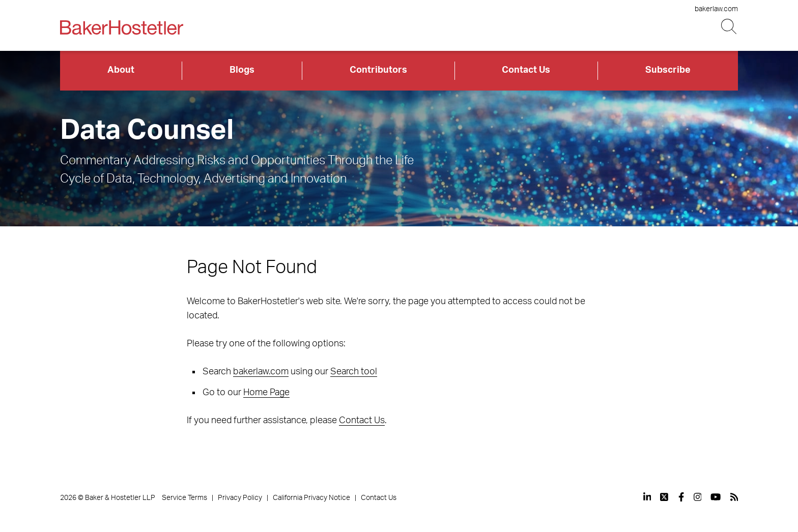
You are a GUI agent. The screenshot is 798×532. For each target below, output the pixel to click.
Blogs (242, 70)
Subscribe (668, 70)
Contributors (378, 70)
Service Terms (184, 498)
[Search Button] (730, 27)
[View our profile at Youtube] (716, 497)
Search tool (354, 372)
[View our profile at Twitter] (665, 497)
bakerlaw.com (716, 9)
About (121, 70)
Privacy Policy (240, 498)
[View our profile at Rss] (734, 497)
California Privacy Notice (311, 498)
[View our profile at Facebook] (681, 497)
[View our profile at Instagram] (698, 497)
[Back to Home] (122, 27)
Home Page (266, 393)
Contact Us (526, 70)
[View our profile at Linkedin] (647, 497)
